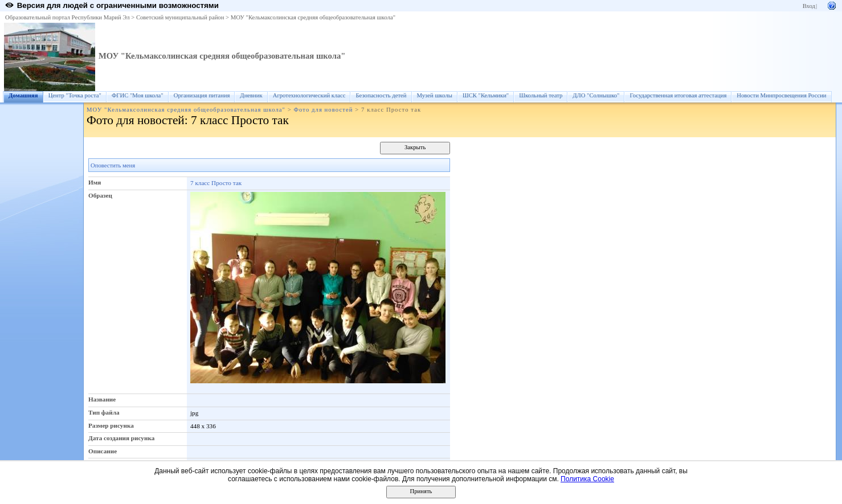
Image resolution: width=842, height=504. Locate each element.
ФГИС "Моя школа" (138, 95)
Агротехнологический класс (309, 95)
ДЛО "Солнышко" (596, 95)
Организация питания (202, 95)
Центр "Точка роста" (75, 95)
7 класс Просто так (216, 183)
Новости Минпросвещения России (781, 95)
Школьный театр (541, 95)
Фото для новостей (324, 110)
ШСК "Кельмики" (486, 95)
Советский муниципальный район (180, 17)
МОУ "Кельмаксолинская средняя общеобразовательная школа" (313, 17)
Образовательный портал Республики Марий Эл (68, 17)
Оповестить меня (113, 165)
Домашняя (23, 95)
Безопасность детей (381, 95)
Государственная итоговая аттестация (678, 95)
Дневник (251, 95)
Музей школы (435, 95)
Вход (809, 6)
